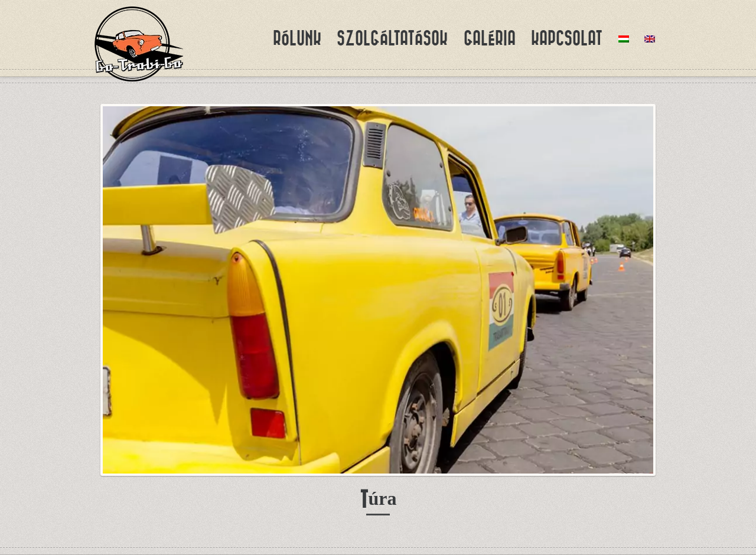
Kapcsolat (567, 38)
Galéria (490, 38)
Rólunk (297, 38)
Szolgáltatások (392, 38)
